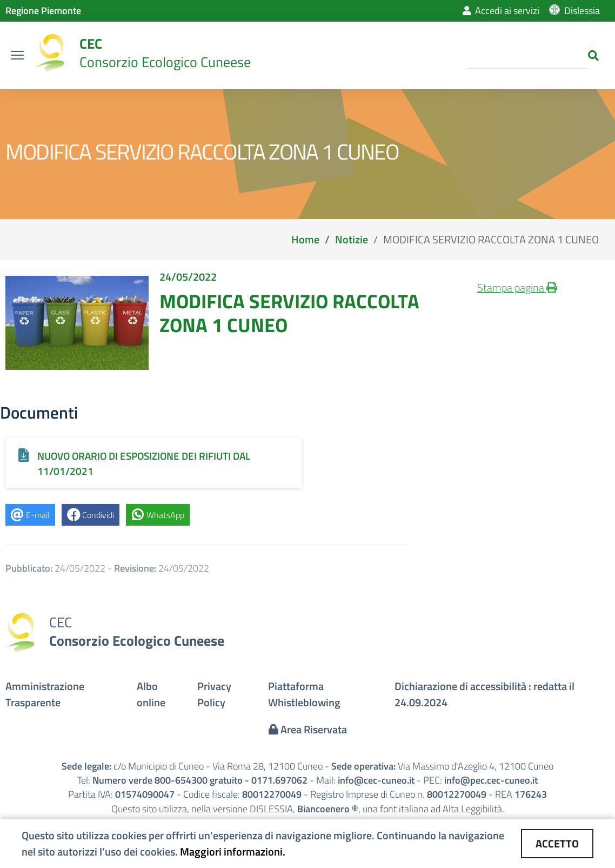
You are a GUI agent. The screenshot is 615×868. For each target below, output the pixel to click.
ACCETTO (557, 843)
